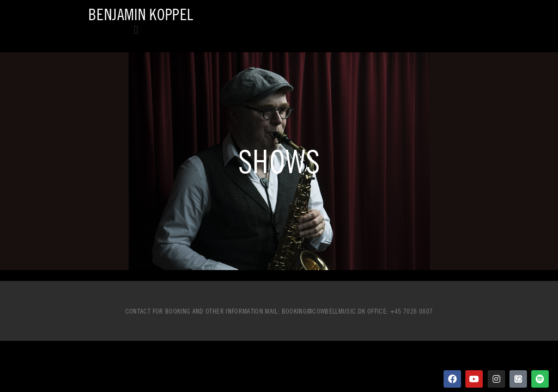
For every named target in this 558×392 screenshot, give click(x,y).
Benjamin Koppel (141, 14)
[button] (136, 30)
